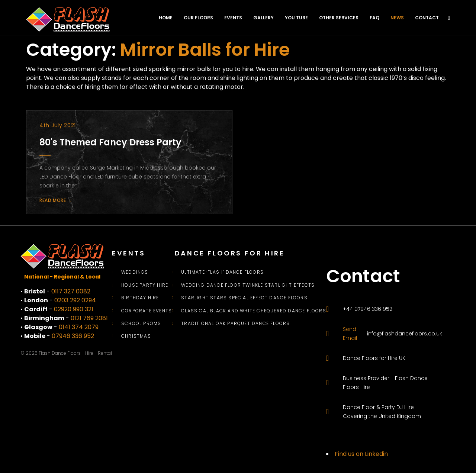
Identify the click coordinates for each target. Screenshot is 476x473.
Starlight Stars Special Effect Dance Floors (244, 298)
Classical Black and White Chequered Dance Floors (254, 311)
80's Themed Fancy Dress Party (110, 142)
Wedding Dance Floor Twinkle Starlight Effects (248, 285)
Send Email (350, 334)
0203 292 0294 (75, 300)
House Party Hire (145, 285)
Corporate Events (147, 311)
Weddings (135, 272)
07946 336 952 (73, 336)
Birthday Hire (140, 298)
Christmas (136, 336)
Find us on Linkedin (361, 454)
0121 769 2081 (89, 318)
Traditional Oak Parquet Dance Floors (235, 324)
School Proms (141, 324)
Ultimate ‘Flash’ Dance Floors (222, 272)
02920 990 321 (74, 309)
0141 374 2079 (79, 327)
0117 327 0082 (71, 291)
